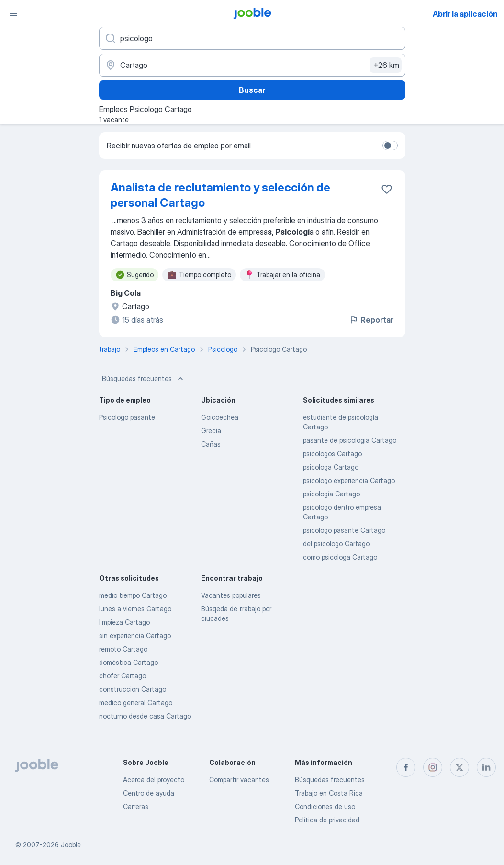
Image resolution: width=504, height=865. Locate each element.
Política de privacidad (327, 820)
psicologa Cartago (331, 467)
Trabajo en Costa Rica (329, 793)
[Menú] (13, 13)
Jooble (71, 845)
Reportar (371, 320)
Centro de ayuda (149, 793)
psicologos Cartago (332, 454)
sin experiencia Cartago (135, 635)
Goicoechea (220, 417)
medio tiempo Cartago (133, 595)
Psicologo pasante (127, 417)
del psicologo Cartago (336, 544)
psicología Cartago (331, 494)
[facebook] (406, 767)
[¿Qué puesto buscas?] (252, 38)
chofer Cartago (123, 676)
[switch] (390, 146)
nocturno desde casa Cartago (145, 716)
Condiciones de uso (325, 806)
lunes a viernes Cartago (135, 609)
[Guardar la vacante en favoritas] (387, 189)
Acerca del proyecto (154, 780)
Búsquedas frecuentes (144, 379)
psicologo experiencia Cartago (349, 480)
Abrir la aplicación (465, 14)
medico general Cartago (136, 702)
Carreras (136, 806)
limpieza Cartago (124, 622)
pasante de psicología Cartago (350, 440)
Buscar (252, 90)
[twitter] (459, 767)
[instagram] (433, 767)
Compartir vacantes (239, 780)
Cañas (211, 444)
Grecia (211, 431)
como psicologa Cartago (340, 557)
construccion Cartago (133, 689)
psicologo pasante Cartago (344, 530)
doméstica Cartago (129, 662)
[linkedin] (486, 767)
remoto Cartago (123, 649)
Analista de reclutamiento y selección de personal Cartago (220, 195)
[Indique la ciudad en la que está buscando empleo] (252, 65)
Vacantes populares (231, 595)
